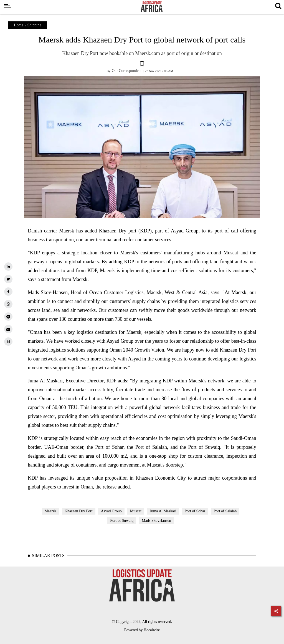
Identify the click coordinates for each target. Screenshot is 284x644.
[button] (142, 65)
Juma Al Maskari (163, 511)
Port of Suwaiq (122, 521)
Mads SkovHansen (156, 521)
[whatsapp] (8, 304)
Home (19, 25)
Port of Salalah (225, 511)
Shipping (35, 25)
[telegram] (8, 317)
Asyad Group (111, 511)
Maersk (50, 511)
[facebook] (8, 292)
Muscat (136, 511)
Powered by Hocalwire (142, 630)
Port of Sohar (195, 511)
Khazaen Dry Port (79, 511)
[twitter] (8, 279)
